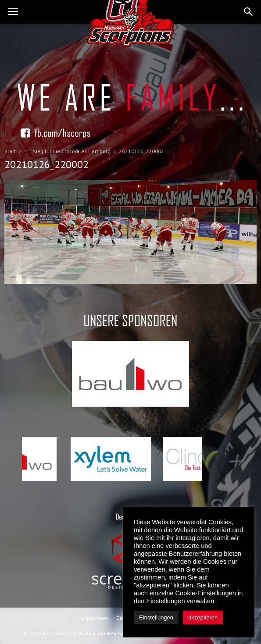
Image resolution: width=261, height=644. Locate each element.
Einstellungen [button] (156, 617)
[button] (249, 12)
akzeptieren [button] (203, 617)
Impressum (94, 618)
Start (10, 151)
